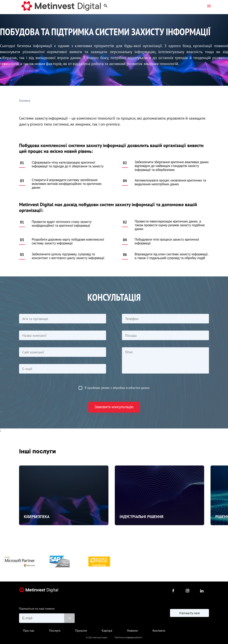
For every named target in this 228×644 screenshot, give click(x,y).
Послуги (55, 630)
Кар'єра (107, 630)
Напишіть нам (189, 618)
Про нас (29, 630)
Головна (25, 101)
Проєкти (81, 630)
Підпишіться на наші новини (37, 609)
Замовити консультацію (114, 407)
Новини (132, 630)
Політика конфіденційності (128, 637)
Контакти (159, 630)
